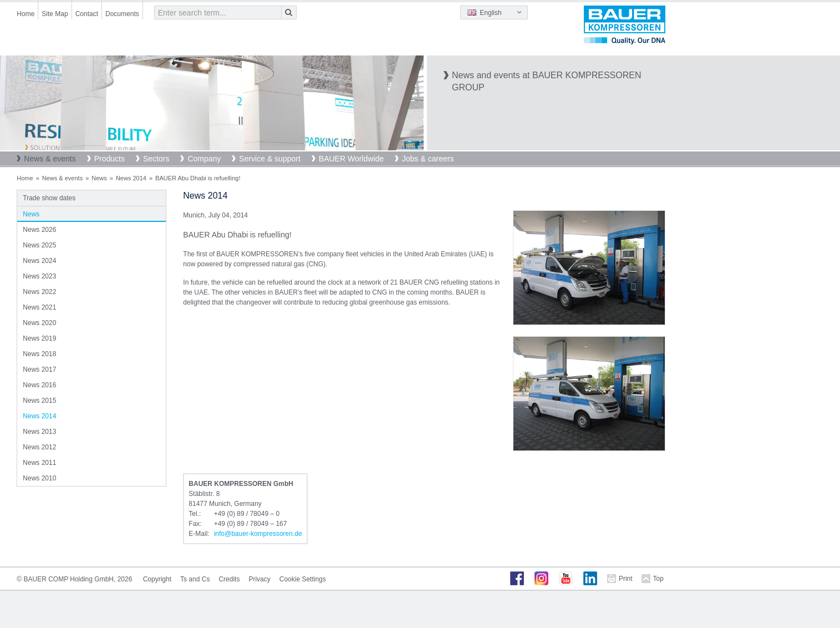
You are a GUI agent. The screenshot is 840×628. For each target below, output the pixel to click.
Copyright (157, 579)
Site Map (55, 14)
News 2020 (39, 323)
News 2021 (39, 307)
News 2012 (39, 447)
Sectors (156, 159)
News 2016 (39, 385)
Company (204, 159)
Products (110, 159)
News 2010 (39, 478)
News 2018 (39, 354)
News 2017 (39, 369)
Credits (229, 579)
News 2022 (39, 292)
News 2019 (39, 338)
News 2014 (131, 178)
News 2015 (39, 401)
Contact (87, 14)
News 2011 (39, 463)
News (99, 178)
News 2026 (39, 230)
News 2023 (39, 276)
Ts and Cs (195, 579)
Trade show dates (49, 198)
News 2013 (39, 432)
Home (26, 14)
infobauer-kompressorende (258, 534)
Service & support (270, 159)
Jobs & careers (428, 159)
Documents (122, 14)
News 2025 (39, 245)
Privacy (259, 579)
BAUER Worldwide (351, 159)
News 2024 (39, 261)
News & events (50, 159)
